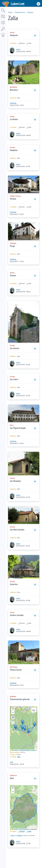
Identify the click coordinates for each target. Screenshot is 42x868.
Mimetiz (13, 199)
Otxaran (13, 275)
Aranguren (14, 35)
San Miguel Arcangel (18, 428)
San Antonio (15, 348)
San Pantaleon (15, 481)
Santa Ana (14, 584)
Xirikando (13, 103)
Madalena (14, 150)
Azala (10, 12)
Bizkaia (30, 12)
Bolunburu (14, 90)
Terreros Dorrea (16, 670)
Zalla (19, 757)
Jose (11, 762)
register (19, 835)
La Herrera (14, 119)
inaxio (18, 49)
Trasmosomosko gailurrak (20, 699)
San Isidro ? (14, 379)
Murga (12, 246)
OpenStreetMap (25, 829)
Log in (13, 835)
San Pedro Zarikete (17, 530)
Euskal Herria (20, 12)
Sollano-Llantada (17, 615)
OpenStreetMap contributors (29, 750)
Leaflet (15, 750)
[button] (22, 722)
